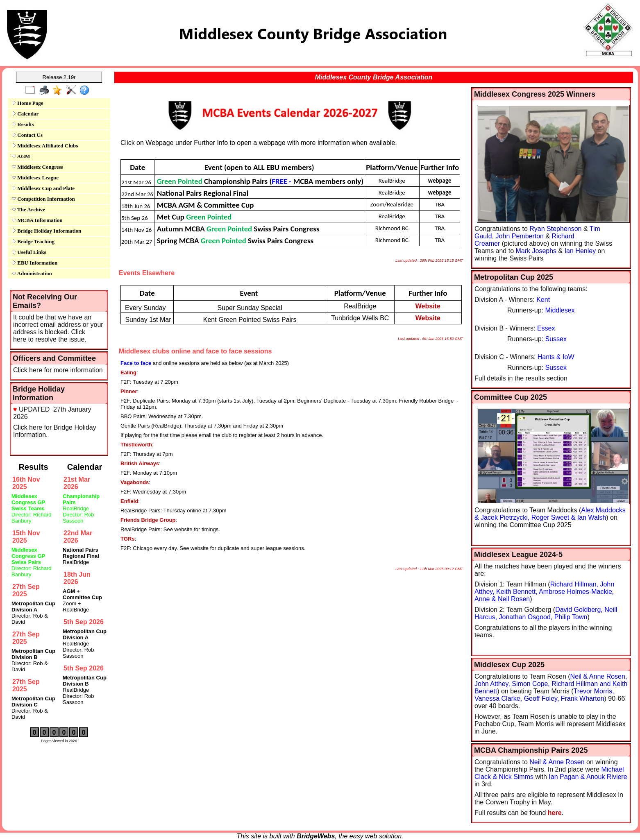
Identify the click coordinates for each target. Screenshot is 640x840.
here (555, 813)
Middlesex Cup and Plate (43, 188)
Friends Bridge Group (148, 520)
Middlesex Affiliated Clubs (45, 146)
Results (23, 124)
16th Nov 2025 (26, 483)
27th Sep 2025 (26, 590)
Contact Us (27, 135)
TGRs (128, 539)
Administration (32, 273)
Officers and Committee (54, 358)
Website (428, 306)
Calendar (25, 114)
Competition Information (43, 199)
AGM (21, 156)
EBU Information (35, 263)
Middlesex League (35, 178)
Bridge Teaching (33, 241)
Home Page (27, 103)
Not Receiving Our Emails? (45, 301)
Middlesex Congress (37, 167)
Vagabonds (135, 482)
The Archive (28, 209)
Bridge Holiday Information (47, 231)
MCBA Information (37, 220)
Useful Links (29, 252)
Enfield (129, 501)
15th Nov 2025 (26, 537)
